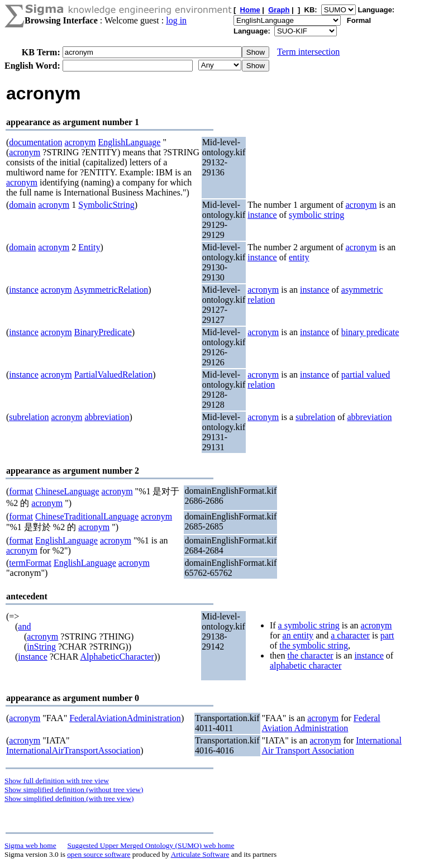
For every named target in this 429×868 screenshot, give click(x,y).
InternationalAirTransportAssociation (73, 750)
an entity (298, 635)
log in (176, 20)
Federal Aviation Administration (321, 723)
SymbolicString (106, 205)
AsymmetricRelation (111, 290)
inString (41, 647)
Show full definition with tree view (57, 781)
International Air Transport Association (332, 745)
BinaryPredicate (103, 332)
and (24, 626)
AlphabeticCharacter (117, 657)
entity (299, 257)
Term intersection (308, 52)
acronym (80, 142)
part (387, 635)
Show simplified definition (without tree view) (74, 790)
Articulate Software (200, 854)
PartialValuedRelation (113, 375)
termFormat (30, 563)
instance (262, 215)
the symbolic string (314, 645)
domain (22, 205)
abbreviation (107, 417)
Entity (89, 247)
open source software (99, 854)
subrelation (29, 417)
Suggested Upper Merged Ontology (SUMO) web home (151, 845)
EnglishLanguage (129, 142)
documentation (35, 142)
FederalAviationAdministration (125, 718)
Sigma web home (30, 845)
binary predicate (370, 332)
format (21, 491)
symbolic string (316, 215)
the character (310, 655)
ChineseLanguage (67, 491)
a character (350, 635)
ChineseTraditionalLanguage (87, 516)
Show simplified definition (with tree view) (69, 798)
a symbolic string (309, 625)
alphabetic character (306, 666)
